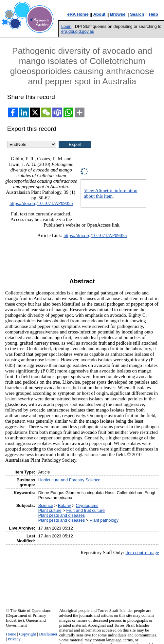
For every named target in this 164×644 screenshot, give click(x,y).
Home (11, 634)
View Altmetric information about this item (111, 193)
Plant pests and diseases (62, 515)
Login (66, 26)
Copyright (27, 634)
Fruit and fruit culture (86, 510)
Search (137, 14)
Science (46, 505)
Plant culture (50, 510)
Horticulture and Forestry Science (69, 480)
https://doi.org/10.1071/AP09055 (41, 203)
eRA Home (78, 14)
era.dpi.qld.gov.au (78, 31)
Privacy (14, 639)
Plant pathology (104, 520)
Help (154, 14)
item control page (142, 553)
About (100, 14)
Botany (64, 505)
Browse (118, 14)
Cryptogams (87, 505)
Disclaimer (48, 634)
